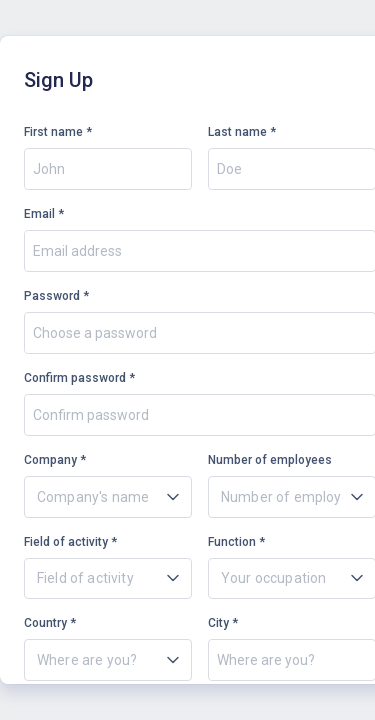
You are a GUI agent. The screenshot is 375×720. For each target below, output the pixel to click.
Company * (55, 460)
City (218, 623)
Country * (50, 623)
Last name (237, 132)
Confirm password (75, 378)
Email (39, 214)
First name (53, 132)
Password (52, 296)
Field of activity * (70, 542)
